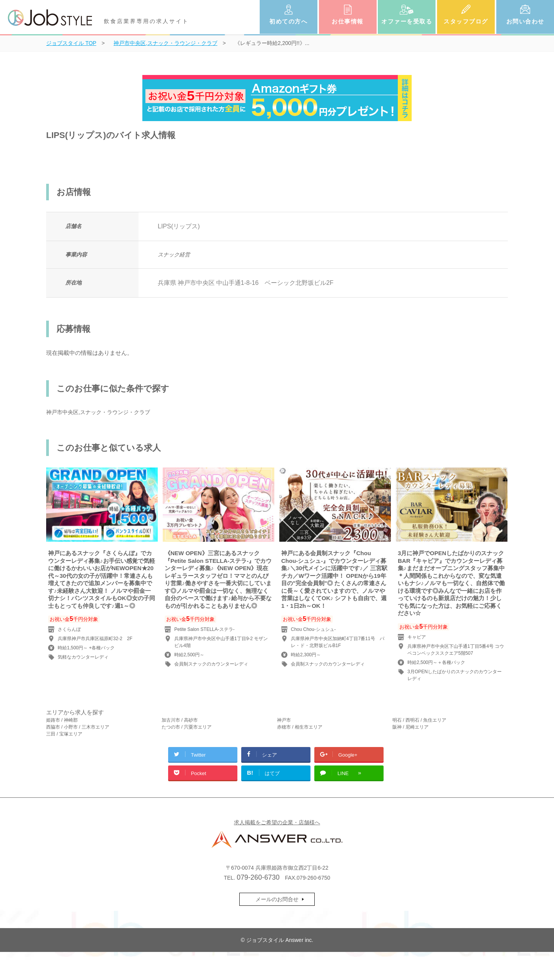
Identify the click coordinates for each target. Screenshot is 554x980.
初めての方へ (288, 21)
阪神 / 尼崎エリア (410, 727)
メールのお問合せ (277, 899)
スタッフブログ (466, 21)
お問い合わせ (525, 21)
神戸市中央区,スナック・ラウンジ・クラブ (98, 412)
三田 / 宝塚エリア (64, 734)
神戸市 (284, 720)
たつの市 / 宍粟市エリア (187, 727)
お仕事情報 (348, 21)
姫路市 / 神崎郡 (62, 720)
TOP (71, 43)
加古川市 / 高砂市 (180, 720)
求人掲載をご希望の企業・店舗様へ (277, 822)
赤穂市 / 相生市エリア (300, 727)
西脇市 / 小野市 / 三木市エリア (78, 727)
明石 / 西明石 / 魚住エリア (419, 720)
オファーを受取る (407, 21)
